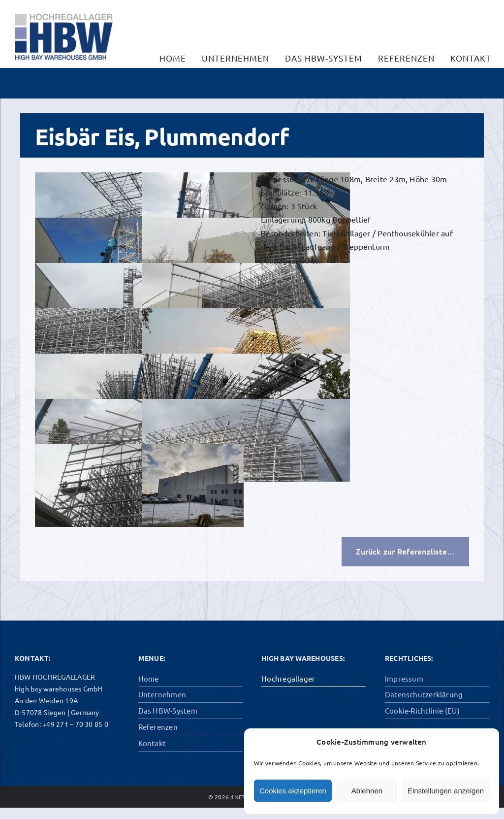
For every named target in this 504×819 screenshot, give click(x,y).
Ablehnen (367, 791)
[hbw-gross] (64, 9)
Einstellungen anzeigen (446, 791)
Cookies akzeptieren (293, 791)
